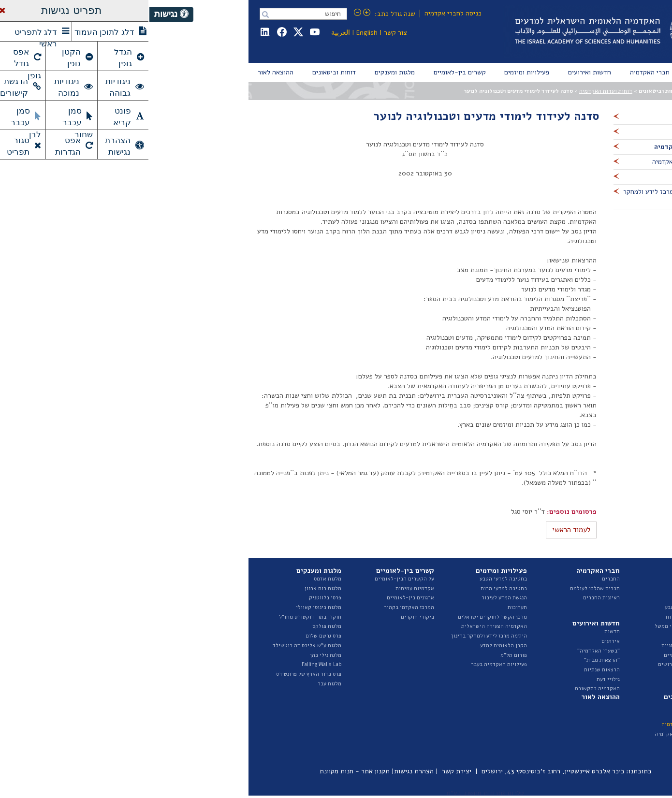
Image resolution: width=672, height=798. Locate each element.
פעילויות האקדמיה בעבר (350, 664)
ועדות (557, 636)
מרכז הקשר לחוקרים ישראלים (343, 617)
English (218, 33)
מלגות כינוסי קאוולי (169, 607)
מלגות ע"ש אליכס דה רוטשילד (158, 646)
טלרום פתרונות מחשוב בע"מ (336, 793)
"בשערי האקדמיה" (449, 651)
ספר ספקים (551, 684)
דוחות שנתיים (548, 705)
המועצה (554, 588)
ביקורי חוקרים (268, 617)
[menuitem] (551, 73)
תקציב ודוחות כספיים (539, 655)
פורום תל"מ (364, 655)
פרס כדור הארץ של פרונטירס (159, 674)
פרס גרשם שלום (174, 636)
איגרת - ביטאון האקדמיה (534, 734)
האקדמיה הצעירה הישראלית (345, 626)
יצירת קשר (307, 771)
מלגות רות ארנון (174, 588)
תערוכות (368, 607)
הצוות (556, 598)
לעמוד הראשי (422, 530)
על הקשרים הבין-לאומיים (255, 579)
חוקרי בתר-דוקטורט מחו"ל (161, 617)
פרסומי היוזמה (547, 743)
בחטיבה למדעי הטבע (354, 579)
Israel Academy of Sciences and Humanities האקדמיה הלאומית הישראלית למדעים (462, 31)
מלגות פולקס (177, 626)
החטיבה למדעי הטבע (539, 607)
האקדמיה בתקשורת (448, 689)
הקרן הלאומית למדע (354, 646)
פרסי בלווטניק (176, 598)
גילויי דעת (459, 679)
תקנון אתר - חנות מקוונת (205, 771)
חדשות (463, 631)
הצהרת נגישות (264, 771)
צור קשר (246, 33)
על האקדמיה (549, 579)
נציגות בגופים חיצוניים (538, 646)
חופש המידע (549, 674)
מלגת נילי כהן (176, 655)
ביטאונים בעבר (546, 753)
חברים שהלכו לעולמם (446, 588)
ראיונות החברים (452, 598)
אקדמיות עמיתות (265, 588)
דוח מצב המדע (547, 715)
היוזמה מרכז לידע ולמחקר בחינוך (340, 636)
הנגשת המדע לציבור (355, 598)
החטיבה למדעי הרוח (540, 617)
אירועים (461, 641)
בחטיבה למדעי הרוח (354, 588)
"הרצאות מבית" (453, 660)
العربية (191, 33)
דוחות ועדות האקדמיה (456, 91)
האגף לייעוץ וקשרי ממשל (534, 626)
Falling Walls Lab (172, 664)
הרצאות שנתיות (453, 670)
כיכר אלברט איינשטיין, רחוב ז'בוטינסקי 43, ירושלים (403, 771)
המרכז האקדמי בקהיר (260, 607)
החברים (461, 579)
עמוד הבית (552, 91)
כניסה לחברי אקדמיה (304, 13)
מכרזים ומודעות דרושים (536, 664)
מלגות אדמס (178, 579)
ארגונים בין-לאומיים (261, 598)
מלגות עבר (180, 684)
